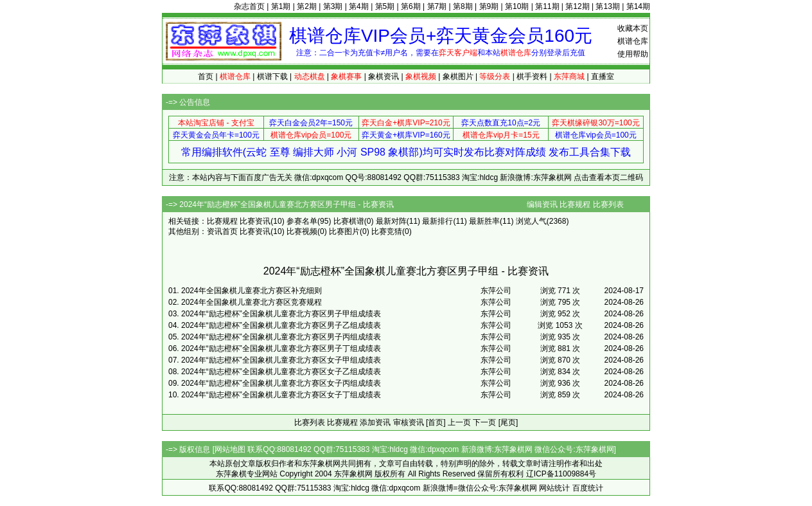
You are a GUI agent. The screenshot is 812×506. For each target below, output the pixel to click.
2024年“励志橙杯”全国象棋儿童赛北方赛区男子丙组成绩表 (281, 337)
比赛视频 (302, 231)
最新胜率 (484, 221)
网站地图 (230, 449)
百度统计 (588, 488)
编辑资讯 (542, 204)
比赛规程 (575, 204)
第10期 (517, 6)
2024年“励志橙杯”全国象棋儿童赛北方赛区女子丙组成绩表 (281, 383)
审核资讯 (409, 422)
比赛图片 (344, 231)
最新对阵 (391, 221)
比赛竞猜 (387, 231)
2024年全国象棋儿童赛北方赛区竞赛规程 (252, 302)
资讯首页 (222, 231)
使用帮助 (633, 54)
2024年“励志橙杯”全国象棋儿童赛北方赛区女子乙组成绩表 (281, 372)
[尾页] (508, 422)
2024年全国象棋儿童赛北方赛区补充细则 (252, 291)
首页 (206, 77)
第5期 (385, 6)
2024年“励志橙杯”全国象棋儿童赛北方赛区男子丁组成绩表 (281, 348)
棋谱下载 (272, 77)
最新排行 (437, 221)
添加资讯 (375, 422)
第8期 (463, 6)
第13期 (607, 6)
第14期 (638, 6)
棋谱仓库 (633, 41)
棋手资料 (532, 77)
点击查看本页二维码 (608, 177)
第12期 (577, 6)
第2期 (307, 6)
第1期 (281, 6)
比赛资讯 (255, 221)
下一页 (484, 422)
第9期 (489, 6)
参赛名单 (302, 221)
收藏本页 (633, 28)
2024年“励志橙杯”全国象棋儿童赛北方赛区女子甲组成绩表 (281, 360)
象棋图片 (458, 77)
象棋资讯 (384, 77)
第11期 (547, 6)
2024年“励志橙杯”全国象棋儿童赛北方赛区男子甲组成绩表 (281, 314)
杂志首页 (249, 6)
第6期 (411, 6)
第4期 (359, 6)
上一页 (459, 422)
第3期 (333, 6)
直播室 (603, 77)
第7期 (437, 6)
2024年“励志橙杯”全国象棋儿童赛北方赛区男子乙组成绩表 (281, 325)
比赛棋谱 (349, 221)
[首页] (436, 422)
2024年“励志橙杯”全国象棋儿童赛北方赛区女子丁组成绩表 (281, 395)
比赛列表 (608, 204)
